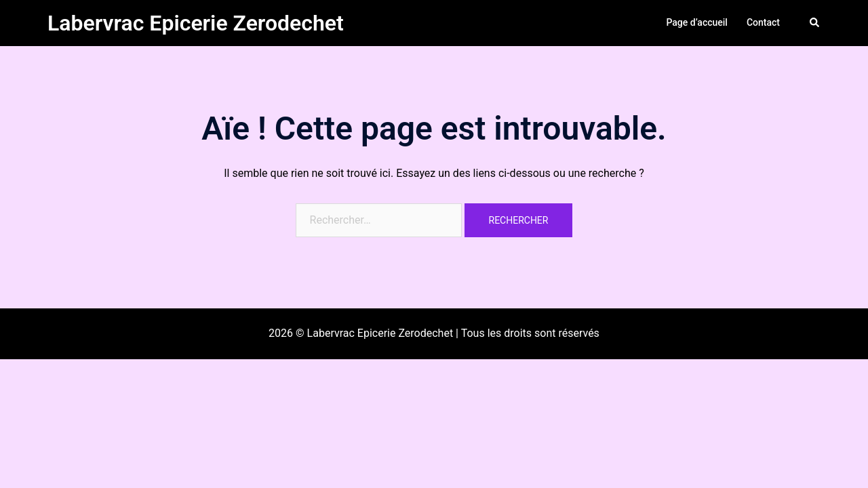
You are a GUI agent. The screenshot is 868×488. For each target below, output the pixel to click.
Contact (763, 22)
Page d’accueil (696, 22)
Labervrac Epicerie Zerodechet (196, 23)
